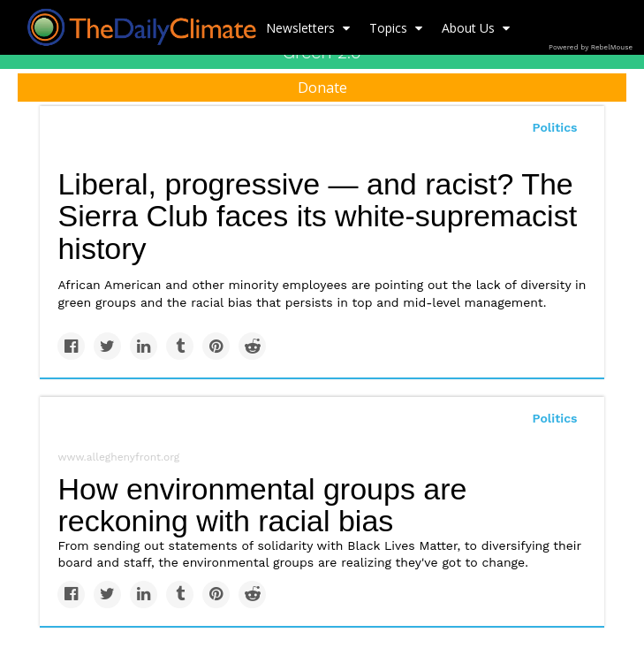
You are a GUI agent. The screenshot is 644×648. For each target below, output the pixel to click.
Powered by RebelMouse (591, 47)
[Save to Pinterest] (216, 346)
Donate (322, 88)
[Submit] (619, 147)
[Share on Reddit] (252, 346)
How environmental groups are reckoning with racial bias (262, 505)
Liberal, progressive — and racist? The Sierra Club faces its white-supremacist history (317, 216)
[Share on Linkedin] (144, 346)
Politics (555, 418)
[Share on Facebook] (71, 346)
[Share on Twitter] (107, 346)
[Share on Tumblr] (180, 346)
